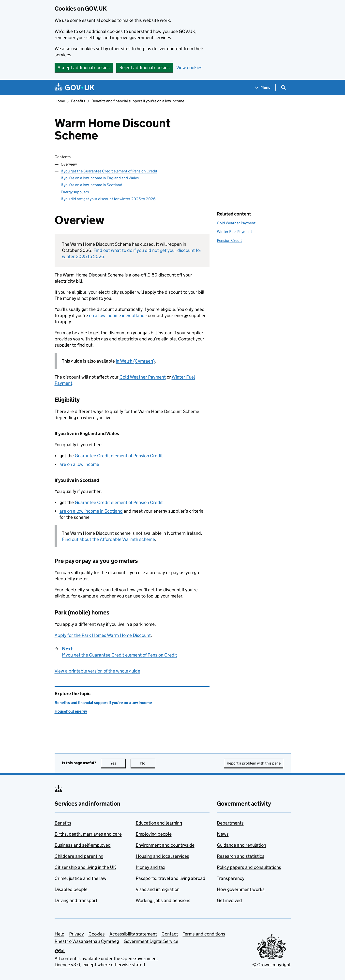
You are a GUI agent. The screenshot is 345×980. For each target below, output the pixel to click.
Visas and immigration (158, 889)
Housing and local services (162, 856)
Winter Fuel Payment (234, 232)
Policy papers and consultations (249, 867)
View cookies (189, 68)
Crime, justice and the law (81, 878)
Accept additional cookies (84, 68)
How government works (241, 889)
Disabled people (71, 889)
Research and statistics (241, 856)
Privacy (76, 934)
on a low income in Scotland (117, 315)
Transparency (231, 878)
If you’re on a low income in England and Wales (100, 178)
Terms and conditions (204, 934)
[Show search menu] (283, 87)
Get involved (229, 900)
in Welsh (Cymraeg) (135, 361)
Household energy (71, 711)
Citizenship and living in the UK (85, 867)
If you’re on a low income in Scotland (91, 185)
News (223, 834)
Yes (118, 763)
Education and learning (159, 823)
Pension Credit (229, 240)
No (148, 763)
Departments (230, 823)
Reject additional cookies (144, 68)
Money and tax (150, 867)
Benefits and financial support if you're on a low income (138, 101)
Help (60, 934)
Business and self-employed (83, 845)
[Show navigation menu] (263, 87)
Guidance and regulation (241, 845)
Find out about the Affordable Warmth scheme (108, 539)
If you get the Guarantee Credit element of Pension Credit (109, 171)
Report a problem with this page (254, 763)
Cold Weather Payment (143, 377)
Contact (170, 934)
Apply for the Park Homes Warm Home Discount (103, 635)
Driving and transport (76, 900)
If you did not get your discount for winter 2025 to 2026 (108, 199)
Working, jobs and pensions (163, 900)
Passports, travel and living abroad (171, 878)
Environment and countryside (165, 845)
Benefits (78, 101)
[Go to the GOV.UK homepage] (75, 87)
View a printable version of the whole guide (97, 671)
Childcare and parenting (79, 856)
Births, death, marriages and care (88, 834)
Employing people (154, 834)
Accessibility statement (133, 934)
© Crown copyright (271, 965)
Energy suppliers (75, 192)
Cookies (97, 934)
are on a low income (79, 464)
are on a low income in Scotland (91, 511)
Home (60, 101)
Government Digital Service (151, 941)
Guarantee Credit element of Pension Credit (119, 456)
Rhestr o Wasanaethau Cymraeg (87, 941)
